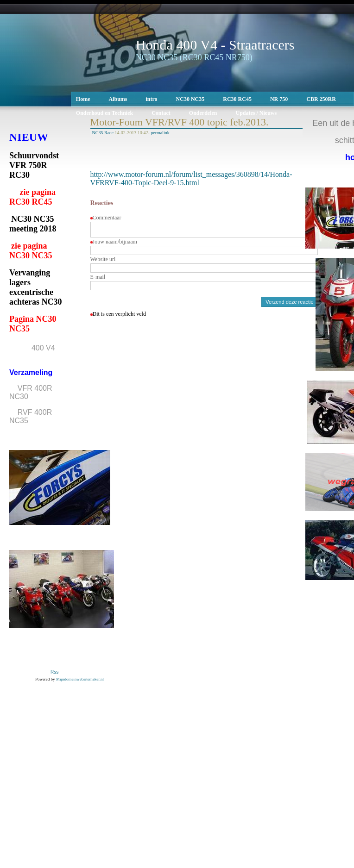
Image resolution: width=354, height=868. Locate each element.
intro (151, 99)
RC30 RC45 (237, 99)
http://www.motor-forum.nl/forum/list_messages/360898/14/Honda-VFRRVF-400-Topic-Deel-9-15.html (191, 178)
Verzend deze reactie (289, 305)
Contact (161, 113)
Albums (118, 99)
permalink (160, 133)
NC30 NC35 (190, 99)
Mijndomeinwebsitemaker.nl (80, 679)
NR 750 (279, 99)
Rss (54, 672)
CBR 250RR (321, 99)
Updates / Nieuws (256, 113)
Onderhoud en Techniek (104, 113)
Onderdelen (203, 113)
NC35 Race (103, 133)
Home (83, 99)
